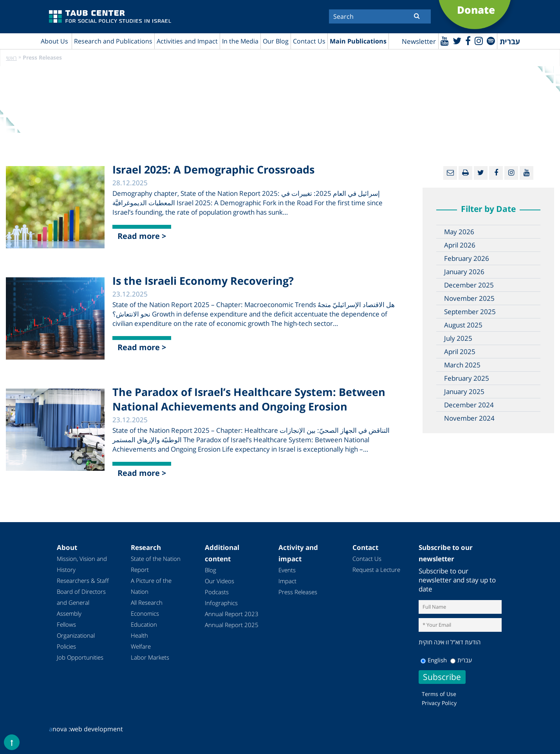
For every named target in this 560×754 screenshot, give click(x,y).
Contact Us (309, 41)
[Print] (465, 173)
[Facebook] (468, 41)
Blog (210, 570)
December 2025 (469, 285)
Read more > (142, 236)
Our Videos (219, 581)
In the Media (240, 41)
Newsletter (419, 41)
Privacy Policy (439, 703)
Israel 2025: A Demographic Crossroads (213, 169)
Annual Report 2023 (232, 614)
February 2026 (467, 258)
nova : (60, 729)
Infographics (221, 603)
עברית (461, 660)
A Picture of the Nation (151, 586)
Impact (287, 581)
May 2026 (459, 232)
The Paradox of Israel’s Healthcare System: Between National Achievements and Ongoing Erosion (249, 399)
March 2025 (462, 365)
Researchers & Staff (83, 580)
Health (139, 635)
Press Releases (298, 592)
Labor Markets (150, 657)
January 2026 (464, 272)
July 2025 (458, 338)
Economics (145, 613)
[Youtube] (445, 41)
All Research (147, 602)
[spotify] (491, 41)
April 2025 (460, 352)
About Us (54, 41)
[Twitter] (457, 41)
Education (144, 624)
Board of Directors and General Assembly (81, 602)
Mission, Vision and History (82, 564)
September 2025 (470, 312)
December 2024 (469, 405)
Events (287, 570)
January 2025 (464, 391)
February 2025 (467, 378)
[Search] (380, 16)
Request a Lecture (376, 570)
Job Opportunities (80, 657)
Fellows (66, 624)
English (434, 660)
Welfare (141, 646)
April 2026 (460, 245)
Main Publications (358, 41)
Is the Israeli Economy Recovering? (203, 281)
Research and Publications (113, 41)
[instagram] (479, 41)
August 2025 (463, 325)
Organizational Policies (76, 641)
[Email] (450, 173)
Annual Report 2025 (232, 625)
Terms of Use (439, 694)
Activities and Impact (187, 41)
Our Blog (276, 41)
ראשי (11, 58)
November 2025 (469, 298)
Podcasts (217, 592)
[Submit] (417, 16)
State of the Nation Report (156, 564)
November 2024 (469, 418)
